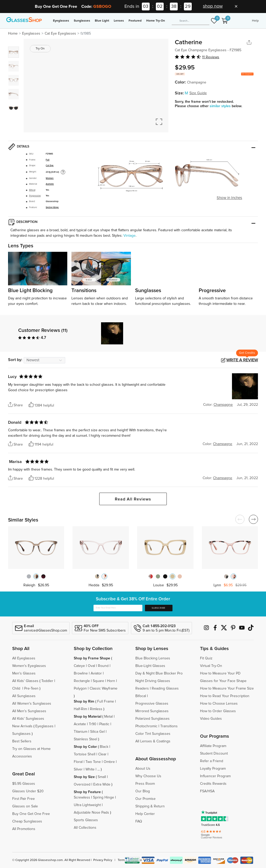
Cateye (79, 666)
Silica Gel (97, 732)
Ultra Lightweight (87, 805)
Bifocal (32, 190)
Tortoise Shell (85, 754)
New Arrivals (22, 726)
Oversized (82, 785)
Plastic (104, 724)
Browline (81, 673)
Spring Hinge (52, 207)
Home (13, 34)
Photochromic (146, 726)
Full (48, 160)
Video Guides (211, 719)
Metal (108, 717)
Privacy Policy (103, 860)
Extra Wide (102, 785)
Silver (78, 769)
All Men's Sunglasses (29, 711)
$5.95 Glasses (24, 784)
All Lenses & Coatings (153, 741)
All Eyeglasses (24, 658)
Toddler (47, 681)
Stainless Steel (85, 739)
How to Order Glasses (218, 711)
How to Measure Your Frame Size (227, 689)
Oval (91, 666)
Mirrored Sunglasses (152, 711)
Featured (135, 21)
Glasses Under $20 (28, 791)
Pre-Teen (31, 689)
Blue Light (102, 21)
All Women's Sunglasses (32, 704)
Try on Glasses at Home (31, 749)
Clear (102, 754)
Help (255, 21)
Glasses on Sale (25, 806)
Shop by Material (88, 717)
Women (50, 178)
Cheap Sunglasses (27, 821)
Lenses (119, 21)
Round (103, 666)
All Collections (85, 828)
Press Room (145, 784)
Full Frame (106, 702)
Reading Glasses (165, 689)
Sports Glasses (86, 820)
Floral (78, 762)
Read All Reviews (133, 499)
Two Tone (93, 762)
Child (17, 689)
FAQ (139, 821)
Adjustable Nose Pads (91, 813)
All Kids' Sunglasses (28, 719)
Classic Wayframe (104, 689)
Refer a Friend (212, 761)
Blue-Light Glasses (150, 666)
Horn (111, 681)
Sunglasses (82, 21)
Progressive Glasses (152, 704)
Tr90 (93, 724)
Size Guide (198, 93)
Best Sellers (22, 741)
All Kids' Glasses (25, 681)
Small (102, 777)
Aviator (96, 673)
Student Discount (214, 754)
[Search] (191, 21)
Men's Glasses (24, 673)
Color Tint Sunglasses (153, 734)
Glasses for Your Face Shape (223, 681)
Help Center (145, 814)
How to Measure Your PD (220, 673)
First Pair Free (24, 799)
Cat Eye (50, 166)
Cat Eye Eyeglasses (60, 34)
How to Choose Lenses (219, 704)
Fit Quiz (206, 658)
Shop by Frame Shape (92, 658)
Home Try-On (156, 21)
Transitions (169, 726)
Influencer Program (215, 776)
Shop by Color (85, 747)
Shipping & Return (150, 806)
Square (98, 681)
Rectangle (82, 681)
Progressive (35, 196)
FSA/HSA (207, 791)
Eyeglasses (61, 21)
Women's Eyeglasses (29, 666)
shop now (213, 6)
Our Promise (145, 799)
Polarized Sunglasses (152, 719)
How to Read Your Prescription (225, 696)
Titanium (81, 732)
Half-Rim (80, 709)
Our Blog (143, 791)
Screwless (82, 798)
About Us (143, 769)
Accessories (22, 756)
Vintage (129, 236)
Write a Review (242, 360)
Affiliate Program (213, 746)
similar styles (221, 106)
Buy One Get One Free (31, 814)
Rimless (96, 709)
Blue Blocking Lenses (153, 658)
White (90, 769)
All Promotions (24, 829)
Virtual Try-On (211, 666)
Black (104, 747)
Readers (142, 689)
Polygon (80, 689)
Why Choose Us (148, 776)
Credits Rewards (213, 784)
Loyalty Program (213, 769)
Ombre (109, 762)
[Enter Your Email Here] (118, 608)
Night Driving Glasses (153, 681)
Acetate (50, 184)
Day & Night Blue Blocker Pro (159, 673)
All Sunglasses (24, 696)
